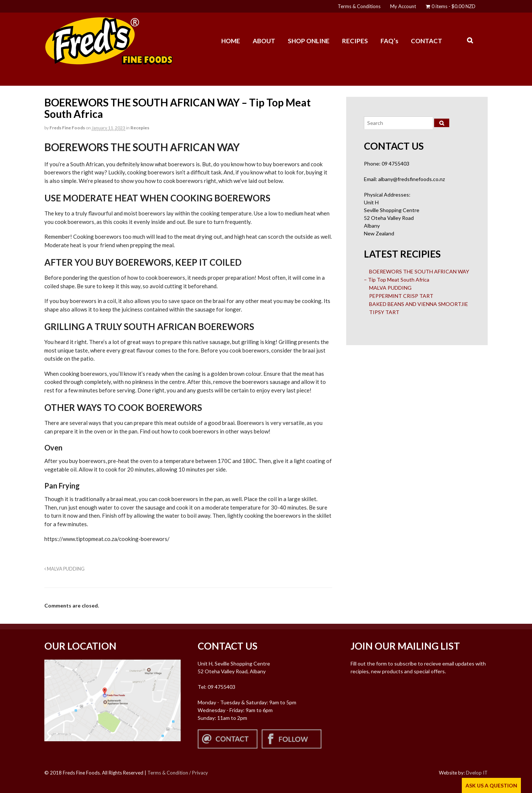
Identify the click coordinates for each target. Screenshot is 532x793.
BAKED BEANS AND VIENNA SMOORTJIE (419, 304)
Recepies (140, 128)
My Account (403, 6)
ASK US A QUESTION (491, 785)
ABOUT (264, 41)
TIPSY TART (384, 312)
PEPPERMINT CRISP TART (401, 296)
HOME (231, 41)
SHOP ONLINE (309, 41)
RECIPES (355, 41)
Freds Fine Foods (67, 128)
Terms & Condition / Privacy (178, 773)
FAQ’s (389, 41)
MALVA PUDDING (64, 569)
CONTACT (427, 41)
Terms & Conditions (359, 6)
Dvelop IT (477, 773)
